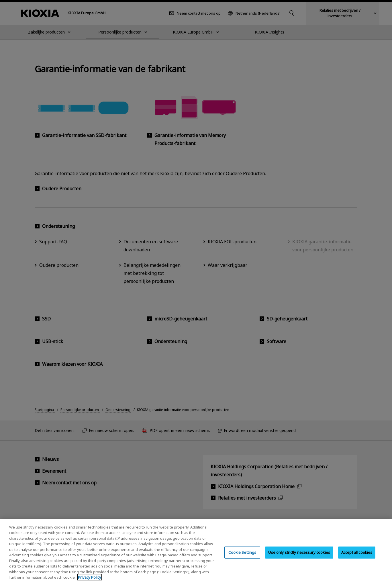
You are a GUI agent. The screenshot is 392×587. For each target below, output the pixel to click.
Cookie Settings (242, 559)
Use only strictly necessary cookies (299, 559)
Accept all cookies (357, 559)
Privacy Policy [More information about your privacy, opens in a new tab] (90, 584)
